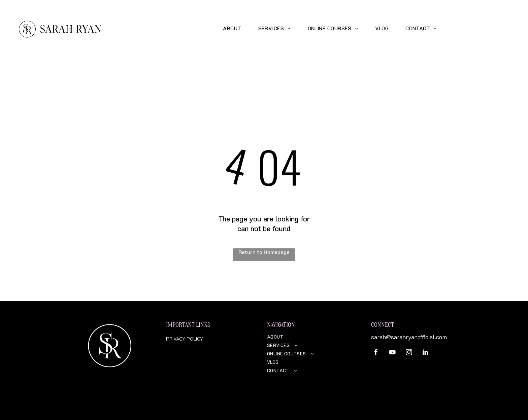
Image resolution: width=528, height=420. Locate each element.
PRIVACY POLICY (185, 339)
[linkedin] (425, 353)
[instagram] (409, 353)
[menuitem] (232, 28)
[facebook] (376, 353)
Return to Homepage (264, 252)
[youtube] (392, 353)
